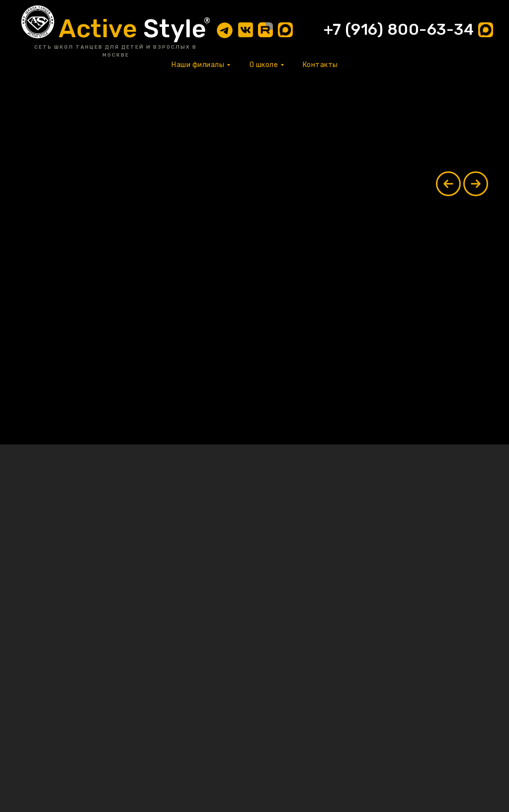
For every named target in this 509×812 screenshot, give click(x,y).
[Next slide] (476, 184)
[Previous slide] (448, 184)
